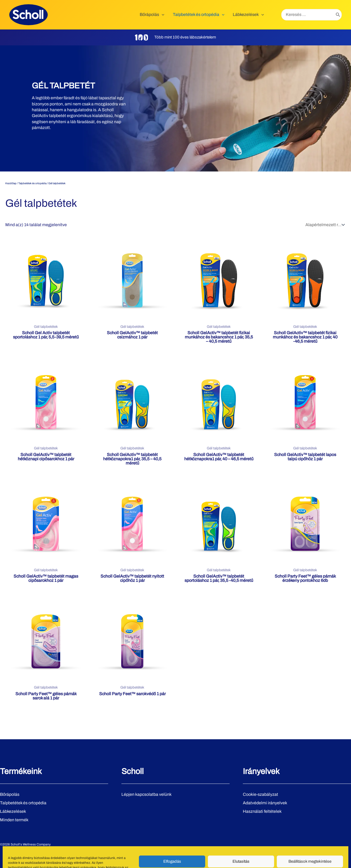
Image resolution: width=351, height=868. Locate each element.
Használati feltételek (262, 811)
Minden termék (14, 820)
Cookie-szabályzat (260, 794)
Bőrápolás (10, 794)
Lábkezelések (13, 811)
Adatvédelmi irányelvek (265, 803)
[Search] (338, 15)
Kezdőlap (11, 183)
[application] (162, 15)
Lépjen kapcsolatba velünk (146, 794)
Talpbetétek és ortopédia (32, 183)
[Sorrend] (324, 225)
